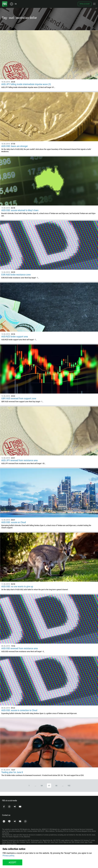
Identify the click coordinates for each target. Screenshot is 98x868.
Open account (85, 4)
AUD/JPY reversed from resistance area (19, 460)
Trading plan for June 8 (12, 772)
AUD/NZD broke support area (15, 337)
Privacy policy (8, 856)
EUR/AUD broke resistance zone (16, 275)
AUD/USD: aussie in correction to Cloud (19, 710)
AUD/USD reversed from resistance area (20, 648)
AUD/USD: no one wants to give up (17, 586)
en (16, 4)
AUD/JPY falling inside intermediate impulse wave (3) (26, 84)
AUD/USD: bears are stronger (14, 146)
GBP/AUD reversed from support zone (19, 398)
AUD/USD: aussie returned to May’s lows (20, 210)
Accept (12, 862)
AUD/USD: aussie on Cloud (14, 522)
